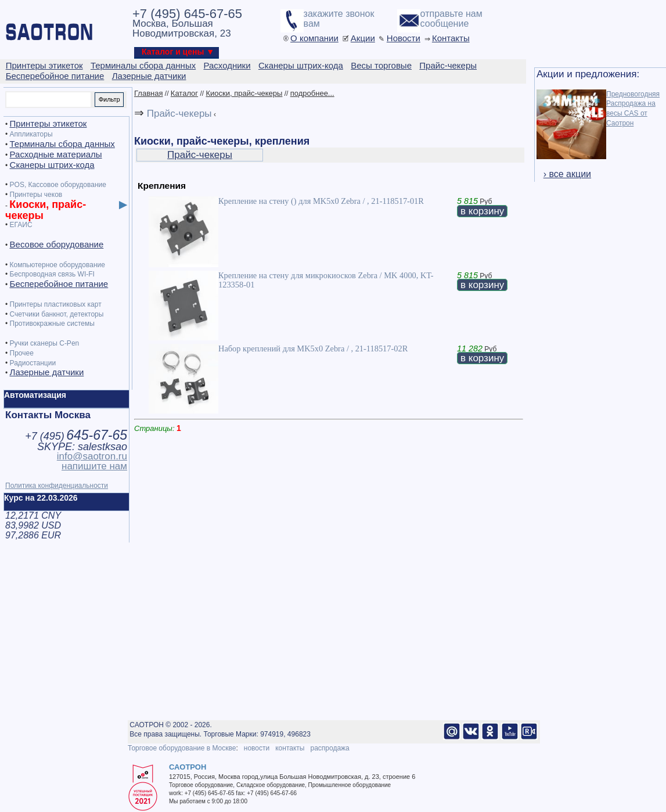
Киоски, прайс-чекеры (244, 93)
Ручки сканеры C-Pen (45, 343)
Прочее (22, 353)
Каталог (184, 93)
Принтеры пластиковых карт (56, 304)
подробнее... (312, 93)
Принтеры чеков (36, 195)
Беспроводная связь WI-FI (52, 274)
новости (257, 748)
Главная (148, 93)
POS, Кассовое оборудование (58, 185)
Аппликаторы (31, 134)
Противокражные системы (52, 324)
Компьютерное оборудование (57, 265)
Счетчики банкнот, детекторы (57, 314)
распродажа (330, 748)
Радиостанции (33, 363)
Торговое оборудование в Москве (182, 748)
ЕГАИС (21, 225)
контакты (290, 748)
